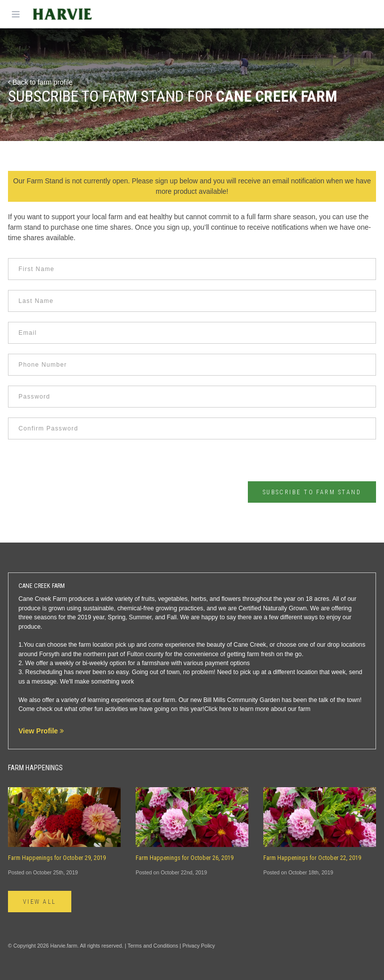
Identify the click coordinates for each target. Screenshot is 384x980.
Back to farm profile (40, 82)
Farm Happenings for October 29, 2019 (57, 858)
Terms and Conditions (153, 946)
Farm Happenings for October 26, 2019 (185, 858)
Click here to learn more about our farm (257, 709)
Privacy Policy (199, 946)
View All (40, 902)
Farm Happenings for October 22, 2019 (312, 858)
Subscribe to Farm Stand (312, 492)
